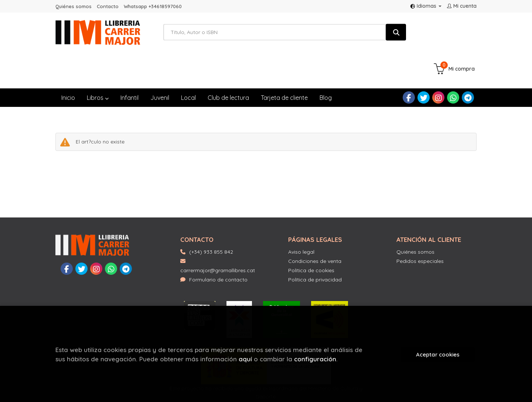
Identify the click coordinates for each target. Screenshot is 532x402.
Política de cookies (311, 234)
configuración (315, 359)
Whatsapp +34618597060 (153, 6)
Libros (98, 61)
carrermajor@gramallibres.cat (218, 229)
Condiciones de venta (315, 224)
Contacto (108, 6)
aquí (245, 359)
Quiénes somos (74, 6)
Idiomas (426, 6)
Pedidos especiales (420, 224)
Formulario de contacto (214, 243)
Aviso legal (301, 215)
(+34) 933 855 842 (211, 215)
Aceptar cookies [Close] (438, 354)
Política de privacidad (315, 243)
